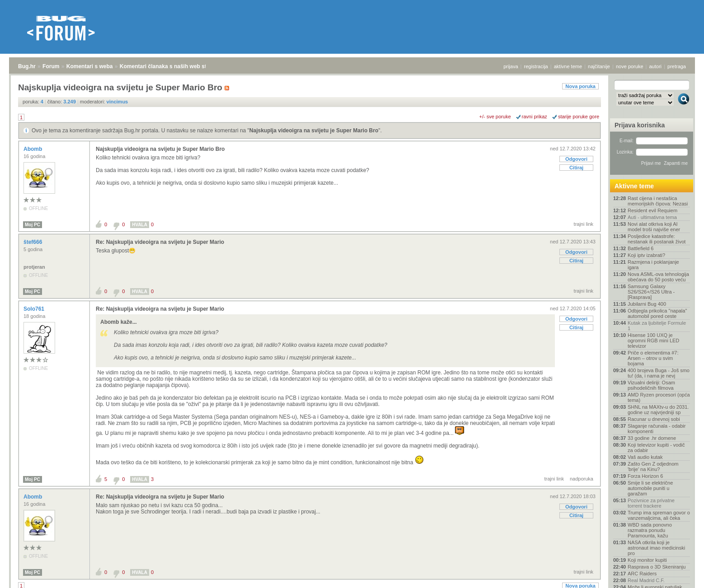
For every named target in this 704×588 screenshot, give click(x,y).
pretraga (677, 66)
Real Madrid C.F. (646, 580)
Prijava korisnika (640, 125)
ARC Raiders (642, 574)
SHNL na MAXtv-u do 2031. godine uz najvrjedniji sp (658, 410)
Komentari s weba (90, 66)
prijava (511, 66)
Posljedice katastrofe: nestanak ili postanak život (657, 239)
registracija (536, 66)
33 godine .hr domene (652, 438)
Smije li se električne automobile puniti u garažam (650, 488)
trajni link (584, 224)
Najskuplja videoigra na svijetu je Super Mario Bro (314, 131)
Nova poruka (580, 86)
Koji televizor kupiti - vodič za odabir (656, 448)
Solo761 (35, 309)
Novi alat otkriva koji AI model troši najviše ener (654, 227)
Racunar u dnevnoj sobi (654, 419)
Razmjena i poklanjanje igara (653, 265)
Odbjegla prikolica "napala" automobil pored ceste (657, 313)
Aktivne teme (634, 186)
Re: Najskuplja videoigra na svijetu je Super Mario (160, 242)
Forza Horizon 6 (645, 476)
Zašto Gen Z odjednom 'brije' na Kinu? (653, 467)
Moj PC (33, 225)
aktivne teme (568, 66)
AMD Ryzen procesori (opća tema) (659, 397)
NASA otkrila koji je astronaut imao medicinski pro (656, 548)
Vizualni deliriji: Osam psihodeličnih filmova (651, 385)
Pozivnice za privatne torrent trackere (651, 503)
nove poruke (630, 66)
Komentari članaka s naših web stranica (171, 66)
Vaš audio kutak (645, 457)
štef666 (34, 242)
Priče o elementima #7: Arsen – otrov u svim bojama (653, 358)
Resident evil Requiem (652, 210)
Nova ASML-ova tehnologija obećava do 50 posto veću (658, 277)
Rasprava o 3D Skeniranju (657, 567)
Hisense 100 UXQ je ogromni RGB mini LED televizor (653, 341)
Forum (51, 66)
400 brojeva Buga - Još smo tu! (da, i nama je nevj (659, 373)
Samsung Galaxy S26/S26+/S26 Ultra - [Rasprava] (651, 292)
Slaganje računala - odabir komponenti (657, 429)
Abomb (34, 149)
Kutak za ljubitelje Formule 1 (657, 326)
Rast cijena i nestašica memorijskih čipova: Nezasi (658, 201)
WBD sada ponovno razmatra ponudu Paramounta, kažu (650, 530)
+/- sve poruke (495, 117)
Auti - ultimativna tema (652, 217)
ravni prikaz (535, 117)
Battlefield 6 (641, 248)
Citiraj (576, 168)
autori (656, 66)
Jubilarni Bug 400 (647, 304)
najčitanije (599, 66)
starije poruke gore (579, 117)
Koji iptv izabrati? (646, 255)
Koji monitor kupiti (647, 560)
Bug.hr (27, 66)
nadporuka (582, 479)
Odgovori (576, 159)
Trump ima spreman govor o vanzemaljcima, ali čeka (659, 515)
